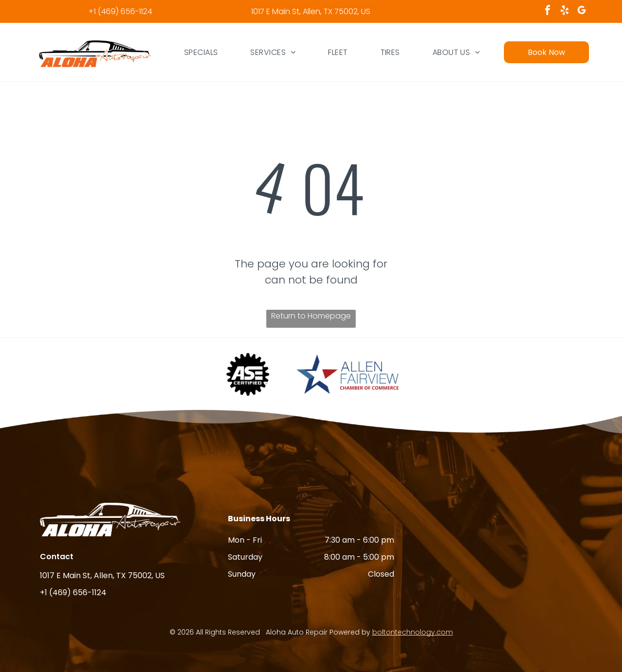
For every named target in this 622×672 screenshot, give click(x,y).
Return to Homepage (311, 316)
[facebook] (548, 11)
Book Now (546, 52)
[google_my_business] (582, 11)
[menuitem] (201, 52)
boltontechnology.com (413, 632)
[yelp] (565, 11)
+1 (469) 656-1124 (120, 11)
